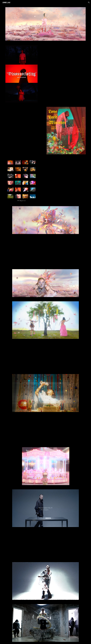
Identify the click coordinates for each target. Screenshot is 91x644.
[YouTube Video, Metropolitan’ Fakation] (46, 252)
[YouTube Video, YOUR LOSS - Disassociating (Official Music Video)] (63, 60)
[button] (89, 2)
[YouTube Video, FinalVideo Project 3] (46, 356)
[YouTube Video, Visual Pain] (46, 545)
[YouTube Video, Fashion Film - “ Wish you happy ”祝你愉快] (46, 430)
